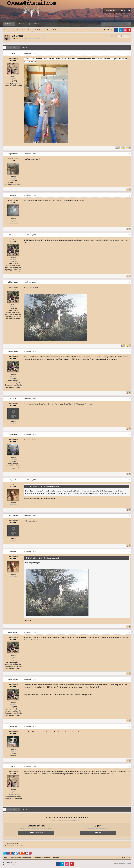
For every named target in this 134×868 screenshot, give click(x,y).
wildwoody (13, 435)
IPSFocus (13, 863)
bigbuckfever (13, 154)
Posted (30, 53)
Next (15, 47)
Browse (10, 24)
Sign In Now (98, 833)
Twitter (121, 30)
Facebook (116, 30)
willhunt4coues (13, 235)
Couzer (15, 38)
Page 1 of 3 (26, 47)
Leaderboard (35, 24)
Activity (22, 24)
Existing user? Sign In (111, 10)
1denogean (13, 195)
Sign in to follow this (111, 36)
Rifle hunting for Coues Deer (37, 38)
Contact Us (13, 865)
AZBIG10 (13, 399)
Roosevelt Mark (13, 516)
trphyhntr (13, 480)
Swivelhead (13, 727)
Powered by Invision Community (122, 864)
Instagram (125, 30)
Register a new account (36, 833)
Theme (5, 865)
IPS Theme (6, 863)
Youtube (129, 30)
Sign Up (123, 10)
